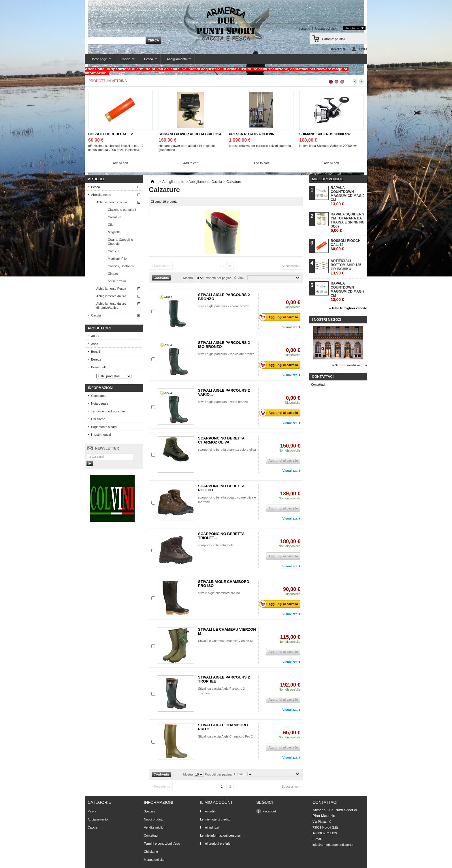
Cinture (113, 274)
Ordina (239, 278)
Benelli (96, 352)
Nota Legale (100, 403)
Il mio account (216, 802)
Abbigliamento (176, 61)
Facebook (270, 811)
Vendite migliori (155, 827)
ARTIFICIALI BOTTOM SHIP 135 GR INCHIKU (346, 267)
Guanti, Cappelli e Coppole (120, 242)
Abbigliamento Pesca (111, 289)
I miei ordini (208, 811)
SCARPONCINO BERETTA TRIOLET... (221, 536)
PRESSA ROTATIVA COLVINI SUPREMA (252, 134)
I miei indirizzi (210, 827)
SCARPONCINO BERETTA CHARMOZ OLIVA (221, 440)
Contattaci (318, 385)
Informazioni (101, 388)
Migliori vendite (328, 179)
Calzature (115, 217)
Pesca (148, 61)
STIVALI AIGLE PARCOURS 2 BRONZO (224, 297)
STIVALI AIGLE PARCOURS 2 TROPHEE (224, 679)
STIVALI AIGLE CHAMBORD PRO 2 (223, 727)
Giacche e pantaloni (122, 210)
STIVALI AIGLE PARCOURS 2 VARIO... (224, 392)
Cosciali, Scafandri (121, 266)
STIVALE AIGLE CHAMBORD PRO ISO (224, 584)
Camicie (114, 251)
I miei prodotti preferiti (215, 844)
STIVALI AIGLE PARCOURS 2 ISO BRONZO (224, 345)
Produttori (99, 328)
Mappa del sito (325, 29)
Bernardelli (99, 367)
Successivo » (291, 266)
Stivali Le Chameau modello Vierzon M (225, 641)
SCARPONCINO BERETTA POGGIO (221, 488)
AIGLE (96, 336)
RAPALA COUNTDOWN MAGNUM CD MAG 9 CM (348, 196)
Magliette (114, 232)
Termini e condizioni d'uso (109, 411)
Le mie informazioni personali (221, 835)
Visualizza (290, 327)
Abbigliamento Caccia (112, 202)
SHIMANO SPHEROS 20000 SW (325, 134)
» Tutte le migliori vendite (348, 308)
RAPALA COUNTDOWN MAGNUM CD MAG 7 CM (348, 292)
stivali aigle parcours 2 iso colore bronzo (226, 354)
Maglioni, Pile (117, 259)
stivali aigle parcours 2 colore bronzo (224, 306)
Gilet (111, 225)
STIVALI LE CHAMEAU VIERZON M (227, 631)
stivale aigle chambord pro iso (219, 593)
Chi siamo (98, 419)
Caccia (125, 61)
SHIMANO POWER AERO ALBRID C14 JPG (190, 134)
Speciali (149, 811)
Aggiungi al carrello (280, 317)
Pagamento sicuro (104, 427)
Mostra (188, 278)
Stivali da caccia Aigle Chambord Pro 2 (225, 736)
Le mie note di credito (215, 819)
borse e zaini (117, 281)
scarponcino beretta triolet (216, 545)
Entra (363, 49)
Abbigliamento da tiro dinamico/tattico (111, 306)
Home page (98, 61)
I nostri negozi (101, 435)
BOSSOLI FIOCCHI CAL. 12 (111, 134)
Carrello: (333, 39)
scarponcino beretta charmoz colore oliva (227, 450)
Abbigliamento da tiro (111, 296)
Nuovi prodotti (154, 819)
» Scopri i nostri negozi (350, 365)
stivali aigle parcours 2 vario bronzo (223, 402)
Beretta (96, 359)
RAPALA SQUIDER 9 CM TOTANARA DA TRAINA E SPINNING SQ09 (348, 222)
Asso (95, 344)
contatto (305, 29)
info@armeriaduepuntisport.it (333, 845)
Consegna (98, 396)
